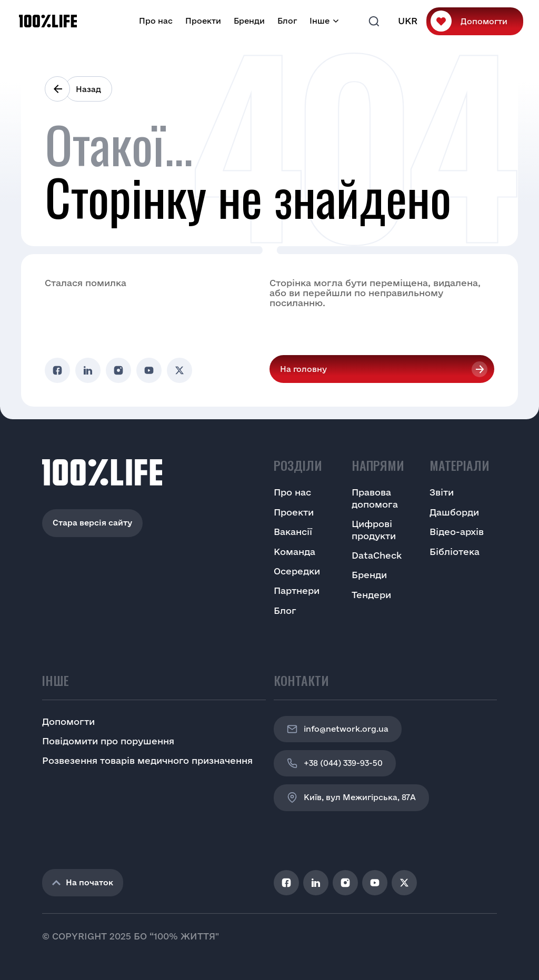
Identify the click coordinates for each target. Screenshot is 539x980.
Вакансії (293, 532)
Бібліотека (455, 552)
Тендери (371, 595)
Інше (320, 21)
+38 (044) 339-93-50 (335, 763)
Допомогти (484, 21)
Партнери (297, 590)
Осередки (297, 571)
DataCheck (377, 555)
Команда (295, 552)
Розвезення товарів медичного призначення (147, 760)
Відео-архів (457, 532)
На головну (303, 369)
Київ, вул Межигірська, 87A (351, 797)
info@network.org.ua (338, 729)
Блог (287, 21)
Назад (88, 89)
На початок (83, 882)
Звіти (442, 492)
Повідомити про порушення (108, 741)
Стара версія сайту (92, 523)
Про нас (156, 21)
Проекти (203, 21)
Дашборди (454, 512)
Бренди (249, 21)
